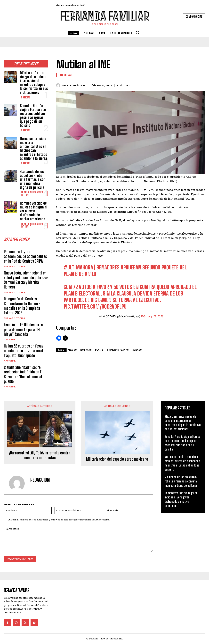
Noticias (26, 97)
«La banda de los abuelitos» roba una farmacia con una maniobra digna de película (33, 179)
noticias (86, 350)
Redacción (80, 85)
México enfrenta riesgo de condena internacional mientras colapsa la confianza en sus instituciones (34, 83)
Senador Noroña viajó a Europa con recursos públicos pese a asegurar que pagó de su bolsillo (33, 116)
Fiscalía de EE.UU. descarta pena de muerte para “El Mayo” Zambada (23, 330)
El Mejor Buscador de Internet (33, 194)
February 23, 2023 (152, 316)
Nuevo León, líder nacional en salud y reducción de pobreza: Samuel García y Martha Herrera (26, 281)
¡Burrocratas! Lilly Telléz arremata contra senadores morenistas (40, 456)
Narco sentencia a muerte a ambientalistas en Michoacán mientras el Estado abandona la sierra (34, 148)
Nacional (10, 340)
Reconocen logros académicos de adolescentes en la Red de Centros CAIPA (25, 257)
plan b (99, 350)
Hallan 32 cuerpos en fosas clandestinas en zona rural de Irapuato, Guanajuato (26, 352)
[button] (137, 33)
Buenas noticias (14, 267)
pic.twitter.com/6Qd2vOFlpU (95, 307)
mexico (72, 350)
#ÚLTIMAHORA (78, 267)
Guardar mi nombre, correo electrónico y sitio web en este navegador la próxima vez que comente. (59, 520)
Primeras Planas (118, 350)
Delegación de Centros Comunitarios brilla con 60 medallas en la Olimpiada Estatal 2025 (23, 307)
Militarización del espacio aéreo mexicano (117, 460)
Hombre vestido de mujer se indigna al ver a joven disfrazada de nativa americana (34, 211)
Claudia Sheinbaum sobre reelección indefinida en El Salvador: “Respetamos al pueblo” (23, 375)
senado (137, 350)
